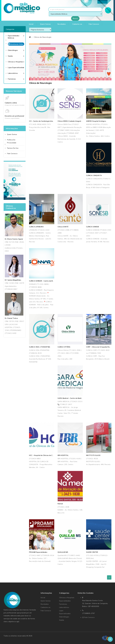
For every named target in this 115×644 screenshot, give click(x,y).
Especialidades (65, 601)
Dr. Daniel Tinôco (11, 318)
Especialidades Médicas (14, 37)
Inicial (31, 24)
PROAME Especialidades (38, 552)
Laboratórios (13, 73)
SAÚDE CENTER (92, 552)
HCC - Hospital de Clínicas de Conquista (44, 455)
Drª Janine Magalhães (13, 280)
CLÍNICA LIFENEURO (36, 227)
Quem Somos (45, 24)
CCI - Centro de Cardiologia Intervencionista (46, 121)
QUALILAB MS (63, 552)
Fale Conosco (94, 24)
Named (60, 504)
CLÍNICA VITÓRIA (64, 347)
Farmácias (12, 79)
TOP (110, 639)
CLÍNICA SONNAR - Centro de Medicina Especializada (49, 281)
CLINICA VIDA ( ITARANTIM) (40, 347)
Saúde (10, 56)
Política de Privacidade (12, 141)
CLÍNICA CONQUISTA (94, 175)
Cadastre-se (77, 24)
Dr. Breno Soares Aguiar (14, 239)
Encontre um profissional (14, 116)
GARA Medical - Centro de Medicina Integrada (75, 398)
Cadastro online (11, 103)
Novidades (62, 24)
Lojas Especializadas (16, 67)
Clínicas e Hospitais (15, 62)
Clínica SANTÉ (63, 227)
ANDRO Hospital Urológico (96, 121)
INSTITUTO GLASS (93, 455)
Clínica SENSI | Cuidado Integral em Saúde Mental (76, 121)
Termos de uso (13, 148)
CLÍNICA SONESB (92, 227)
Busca (75, 18)
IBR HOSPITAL (63, 455)
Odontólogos (13, 50)
